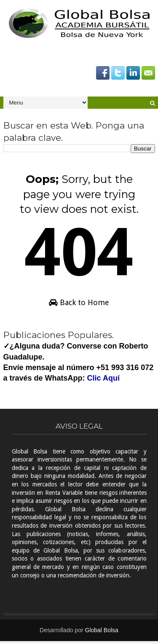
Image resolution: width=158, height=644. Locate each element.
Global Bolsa (102, 633)
